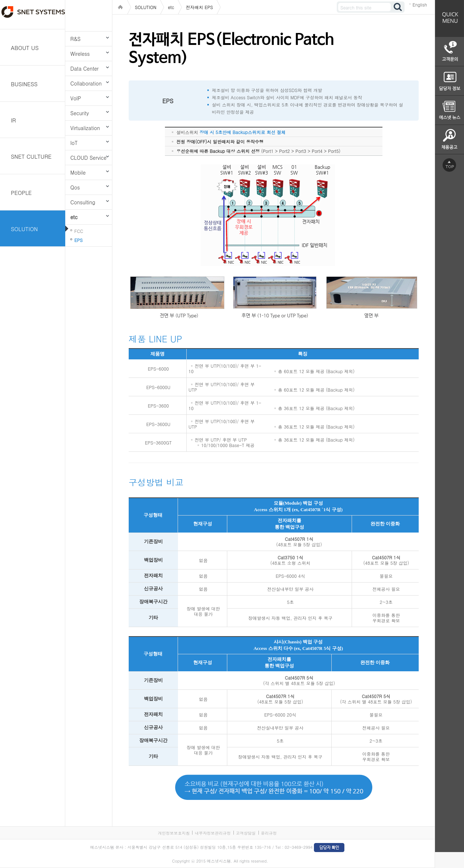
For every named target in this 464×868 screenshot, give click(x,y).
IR (13, 120)
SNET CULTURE (31, 156)
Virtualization (85, 128)
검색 (398, 7)
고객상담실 (246, 833)
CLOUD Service (88, 158)
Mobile (78, 172)
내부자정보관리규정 (213, 833)
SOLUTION (24, 229)
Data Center (84, 68)
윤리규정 (269, 833)
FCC (79, 231)
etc (74, 217)
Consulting (83, 202)
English (420, 5)
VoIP (76, 98)
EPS (78, 240)
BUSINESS (24, 84)
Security (80, 113)
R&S (75, 39)
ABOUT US (25, 48)
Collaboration (86, 83)
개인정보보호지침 (174, 833)
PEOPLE (21, 193)
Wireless (80, 54)
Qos (75, 187)
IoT (74, 143)
